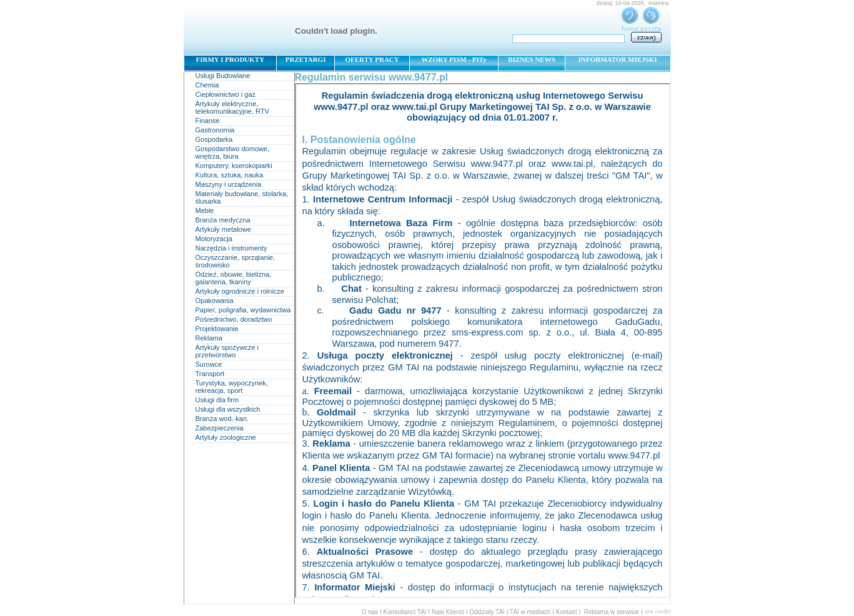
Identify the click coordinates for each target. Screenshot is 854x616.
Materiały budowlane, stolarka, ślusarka (242, 197)
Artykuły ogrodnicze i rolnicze (240, 291)
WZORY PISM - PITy (454, 59)
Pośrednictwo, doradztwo (234, 319)
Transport (210, 374)
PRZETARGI (306, 59)
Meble (205, 211)
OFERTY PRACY (372, 59)
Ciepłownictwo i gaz (226, 94)
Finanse (208, 121)
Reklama (209, 338)
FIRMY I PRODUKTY (231, 59)
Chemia (207, 85)
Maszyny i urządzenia (229, 184)
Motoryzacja (214, 239)
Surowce (209, 364)
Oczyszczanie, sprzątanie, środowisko (236, 261)
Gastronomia (215, 130)
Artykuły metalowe (223, 229)
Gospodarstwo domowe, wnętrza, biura (233, 152)
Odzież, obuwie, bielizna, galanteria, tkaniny (234, 278)
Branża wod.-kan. (222, 419)
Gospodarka (214, 139)
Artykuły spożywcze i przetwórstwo (227, 351)
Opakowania (215, 301)
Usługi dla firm (217, 400)
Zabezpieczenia (220, 428)
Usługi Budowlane (223, 76)
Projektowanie (217, 329)
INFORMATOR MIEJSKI (618, 59)
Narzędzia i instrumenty (231, 248)
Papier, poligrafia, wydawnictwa (243, 310)
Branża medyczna (223, 220)
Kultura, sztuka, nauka (230, 175)
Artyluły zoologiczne (226, 437)
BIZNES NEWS (532, 59)
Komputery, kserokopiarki (234, 166)
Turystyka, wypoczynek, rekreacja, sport (232, 387)
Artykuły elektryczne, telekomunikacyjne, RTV (232, 107)
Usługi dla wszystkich (228, 409)
